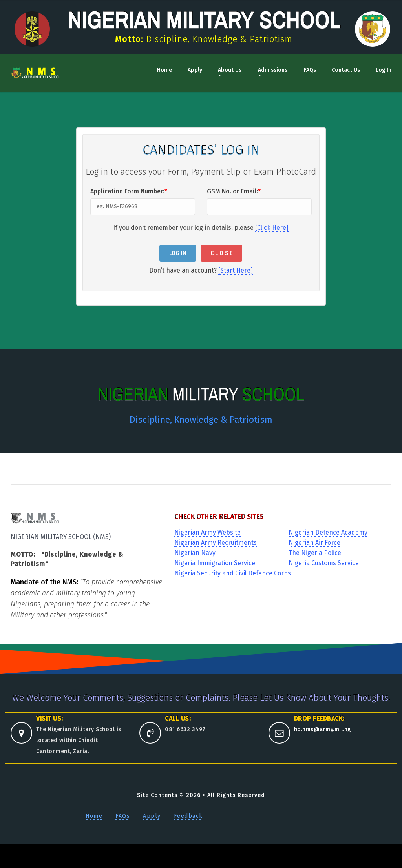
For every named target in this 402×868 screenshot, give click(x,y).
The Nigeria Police (315, 553)
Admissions (273, 70)
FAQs (310, 70)
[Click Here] (272, 228)
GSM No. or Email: (234, 191)
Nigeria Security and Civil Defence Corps (233, 573)
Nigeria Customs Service (324, 563)
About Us (230, 70)
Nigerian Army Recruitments (216, 543)
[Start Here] (236, 270)
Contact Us (346, 70)
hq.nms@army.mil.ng (323, 729)
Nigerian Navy (195, 553)
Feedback (188, 816)
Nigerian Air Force (314, 543)
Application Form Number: (129, 191)
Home (164, 70)
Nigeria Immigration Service (215, 563)
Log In (384, 70)
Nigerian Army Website (207, 532)
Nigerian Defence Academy (328, 532)
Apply (195, 70)
